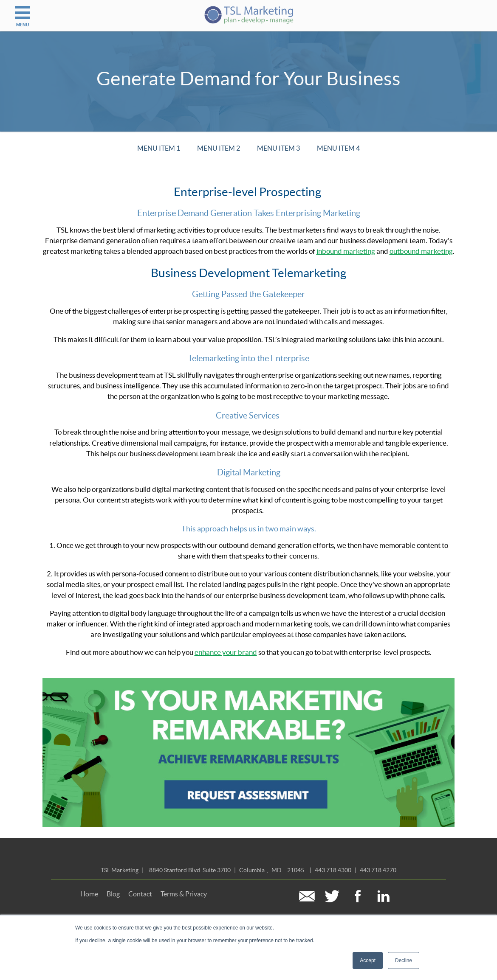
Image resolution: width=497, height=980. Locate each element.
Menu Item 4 (338, 148)
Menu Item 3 (278, 148)
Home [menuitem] (89, 894)
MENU (22, 13)
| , (227, 870)
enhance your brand (226, 652)
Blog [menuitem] (113, 894)
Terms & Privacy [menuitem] (184, 894)
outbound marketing (421, 251)
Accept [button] (368, 960)
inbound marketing (346, 251)
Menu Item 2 (219, 148)
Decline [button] (404, 960)
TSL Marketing (120, 870)
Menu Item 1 (159, 148)
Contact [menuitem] (140, 894)
